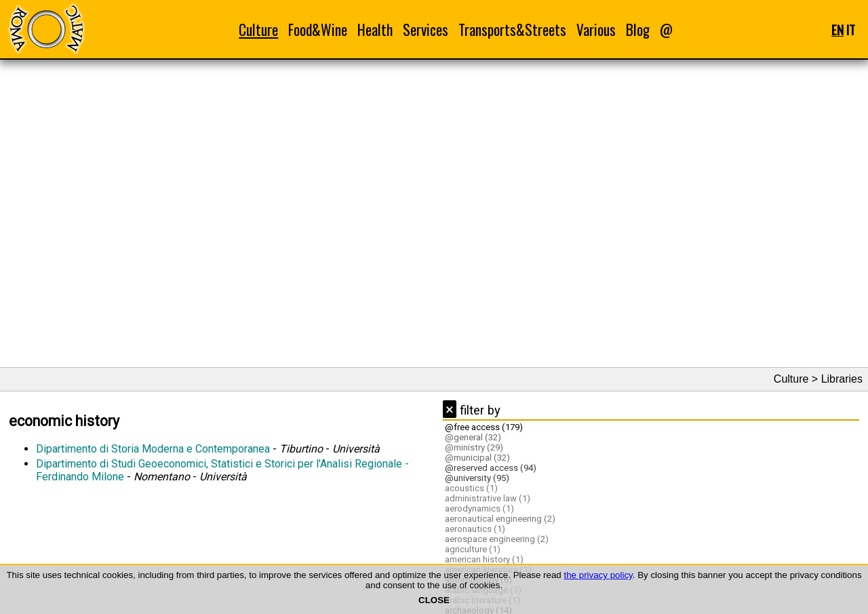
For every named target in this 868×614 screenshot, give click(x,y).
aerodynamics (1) (479, 509)
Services (426, 30)
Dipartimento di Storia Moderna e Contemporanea (153, 449)
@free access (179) (484, 427)
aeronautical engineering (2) (500, 519)
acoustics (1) (471, 488)
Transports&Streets (512, 30)
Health (375, 30)
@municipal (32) (477, 458)
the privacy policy (598, 575)
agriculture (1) (473, 549)
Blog (638, 30)
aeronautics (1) (475, 529)
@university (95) (477, 478)
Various (596, 30)
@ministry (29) (474, 447)
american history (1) (484, 559)
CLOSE (434, 600)
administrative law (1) (488, 498)
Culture (258, 30)
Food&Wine (318, 30)
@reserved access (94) (491, 468)
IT (851, 30)
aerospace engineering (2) (497, 539)
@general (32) (473, 437)
